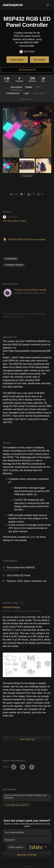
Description (17, 87)
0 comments (36, 611)
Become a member (11, 824)
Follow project (17, 60)
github (33, 537)
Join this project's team (14, 221)
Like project (39, 60)
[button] (48, 5)
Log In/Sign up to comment (17, 805)
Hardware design (11, 607)
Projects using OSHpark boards (30, 290)
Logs (27, 93)
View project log (27, 739)
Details (29, 87)
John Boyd (27, 52)
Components (13, 93)
